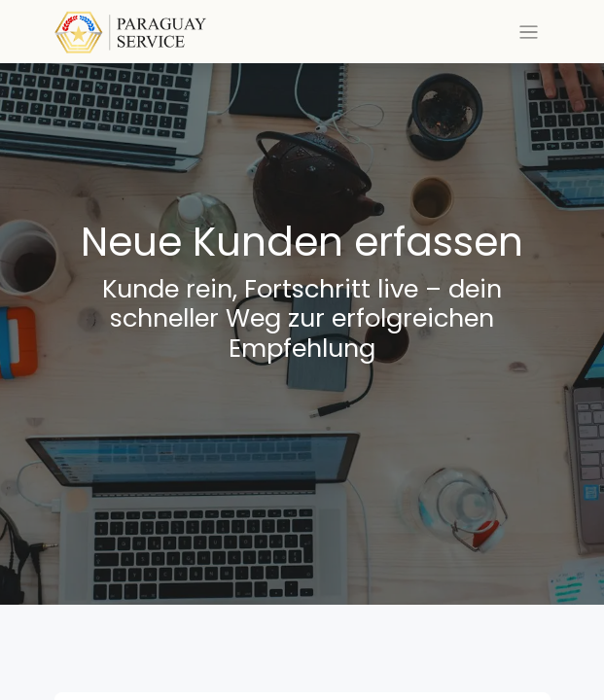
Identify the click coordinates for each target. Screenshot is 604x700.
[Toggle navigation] (529, 32)
